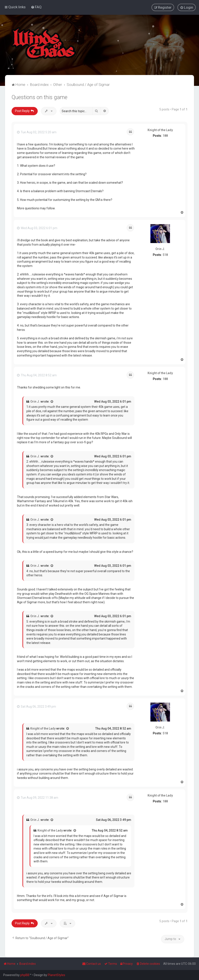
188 (165, 135)
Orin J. (160, 248)
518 (165, 254)
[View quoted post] (52, 401)
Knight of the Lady (160, 130)
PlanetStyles (56, 975)
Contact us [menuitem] (92, 964)
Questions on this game (39, 97)
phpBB (25, 975)
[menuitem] (36, 7)
